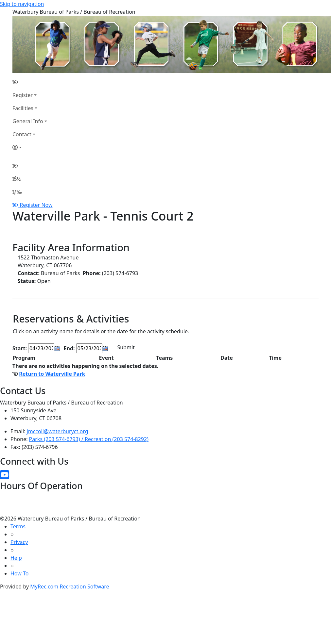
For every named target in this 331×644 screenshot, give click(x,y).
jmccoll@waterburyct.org (58, 431)
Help (16, 558)
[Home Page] (30, 82)
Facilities (23, 108)
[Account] (30, 147)
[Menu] (17, 192)
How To (19, 573)
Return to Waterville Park (52, 374)
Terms (18, 526)
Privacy (19, 542)
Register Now (36, 205)
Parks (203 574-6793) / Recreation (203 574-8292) (89, 439)
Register (23, 95)
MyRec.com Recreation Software (70, 586)
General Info (28, 121)
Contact (22, 134)
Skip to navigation (22, 4)
